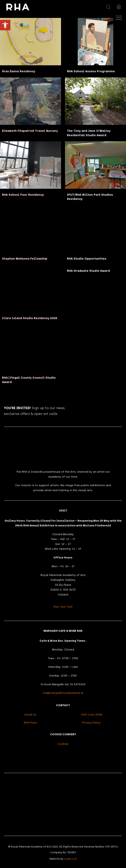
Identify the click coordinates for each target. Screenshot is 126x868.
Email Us (30, 715)
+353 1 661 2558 (91, 715)
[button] (5, 25)
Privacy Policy (91, 722)
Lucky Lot (70, 859)
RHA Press (30, 722)
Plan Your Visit (63, 607)
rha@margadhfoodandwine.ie (63, 693)
